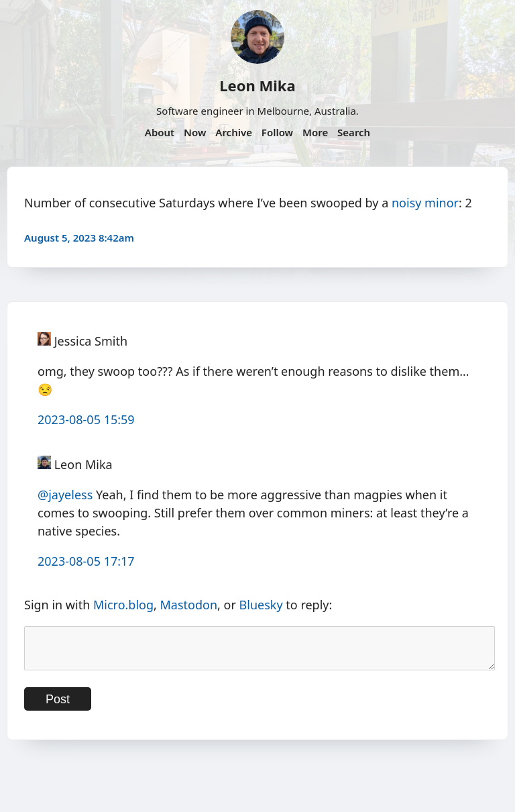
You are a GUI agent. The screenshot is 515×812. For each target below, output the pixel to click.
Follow (277, 132)
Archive (234, 132)
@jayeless (65, 495)
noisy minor (425, 203)
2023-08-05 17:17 (86, 561)
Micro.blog (123, 605)
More (315, 132)
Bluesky (261, 605)
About (160, 132)
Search (354, 132)
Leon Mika (257, 85)
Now (195, 132)
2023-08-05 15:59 (86, 419)
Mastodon (189, 605)
